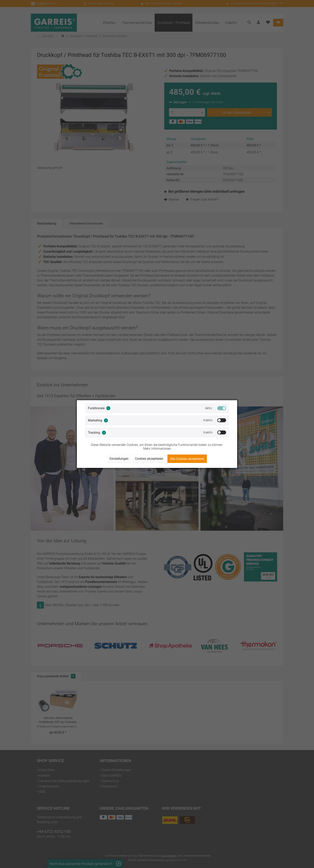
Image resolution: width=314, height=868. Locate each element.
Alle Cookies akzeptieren (187, 459)
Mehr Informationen (157, 449)
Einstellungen (119, 459)
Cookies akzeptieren (149, 459)
